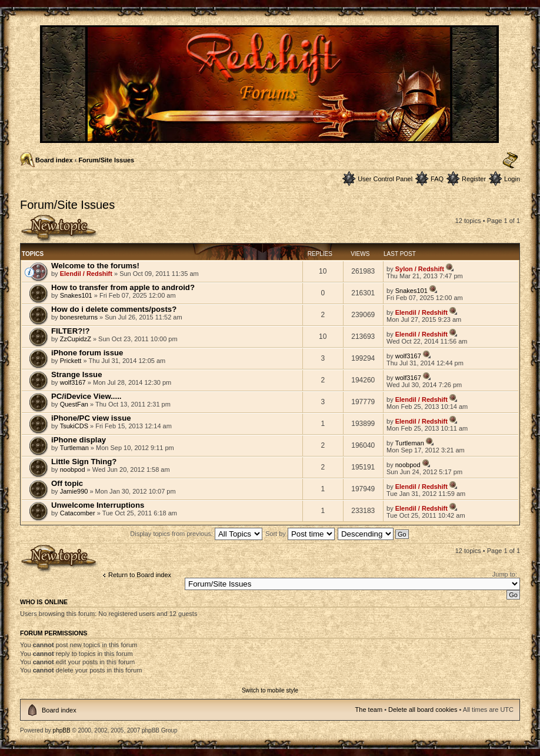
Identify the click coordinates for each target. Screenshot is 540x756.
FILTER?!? (71, 331)
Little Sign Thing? (84, 462)
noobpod (73, 469)
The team (369, 710)
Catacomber (78, 513)
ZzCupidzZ (76, 339)
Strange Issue (77, 374)
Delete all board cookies (423, 710)
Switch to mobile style (270, 690)
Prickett (71, 361)
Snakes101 (76, 295)
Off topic (67, 483)
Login (512, 179)
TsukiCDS (74, 426)
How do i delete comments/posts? (114, 309)
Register (474, 179)
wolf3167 (408, 356)
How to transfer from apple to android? (123, 287)
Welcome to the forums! (95, 266)
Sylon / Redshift (420, 269)
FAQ (437, 179)
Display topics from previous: (196, 534)
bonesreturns (79, 317)
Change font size (510, 161)
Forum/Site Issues (106, 160)
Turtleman (74, 448)
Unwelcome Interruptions (98, 505)
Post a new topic (59, 229)
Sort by (300, 534)
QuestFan (74, 404)
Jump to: (505, 574)
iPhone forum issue (87, 353)
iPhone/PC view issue (91, 418)
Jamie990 (74, 491)
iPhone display (79, 440)
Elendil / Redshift (86, 274)
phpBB (62, 730)
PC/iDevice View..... (86, 396)
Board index (54, 160)
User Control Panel (385, 179)
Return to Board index (140, 575)
